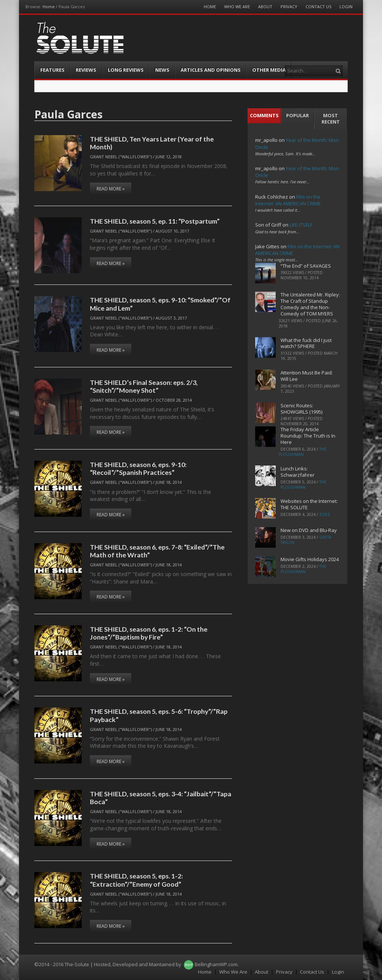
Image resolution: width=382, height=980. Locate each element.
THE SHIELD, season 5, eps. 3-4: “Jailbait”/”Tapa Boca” (161, 798)
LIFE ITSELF (301, 225)
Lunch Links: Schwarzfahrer (298, 472)
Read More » (111, 189)
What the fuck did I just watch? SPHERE (306, 343)
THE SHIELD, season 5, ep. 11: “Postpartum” (155, 221)
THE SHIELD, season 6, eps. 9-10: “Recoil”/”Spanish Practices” (138, 468)
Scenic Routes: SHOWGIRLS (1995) (301, 409)
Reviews (86, 70)
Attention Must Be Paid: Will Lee (307, 376)
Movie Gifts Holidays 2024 (310, 559)
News (162, 70)
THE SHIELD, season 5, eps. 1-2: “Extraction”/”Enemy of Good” (136, 880)
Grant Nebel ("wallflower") (121, 157)
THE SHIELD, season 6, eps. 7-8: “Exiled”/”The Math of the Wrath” (157, 551)
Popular (298, 115)
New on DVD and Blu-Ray (309, 530)
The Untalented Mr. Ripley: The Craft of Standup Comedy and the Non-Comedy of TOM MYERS (310, 304)
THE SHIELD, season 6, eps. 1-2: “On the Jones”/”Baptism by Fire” (149, 633)
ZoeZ (325, 514)
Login (346, 7)
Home (49, 7)
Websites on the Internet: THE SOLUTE (309, 504)
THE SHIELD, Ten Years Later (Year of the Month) (152, 143)
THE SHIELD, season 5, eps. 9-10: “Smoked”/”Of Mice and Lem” (160, 304)
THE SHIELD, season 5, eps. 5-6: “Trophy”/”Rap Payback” (159, 715)
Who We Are (237, 7)
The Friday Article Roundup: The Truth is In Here (308, 436)
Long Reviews (126, 70)
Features (52, 70)
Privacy (289, 7)
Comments (264, 115)
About (265, 7)
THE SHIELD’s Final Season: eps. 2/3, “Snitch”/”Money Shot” (144, 386)
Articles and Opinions (211, 70)
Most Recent (331, 119)
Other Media (269, 70)
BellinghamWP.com (216, 964)
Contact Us (318, 7)
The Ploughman (303, 452)
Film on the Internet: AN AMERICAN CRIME (288, 200)
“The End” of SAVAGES (306, 266)
